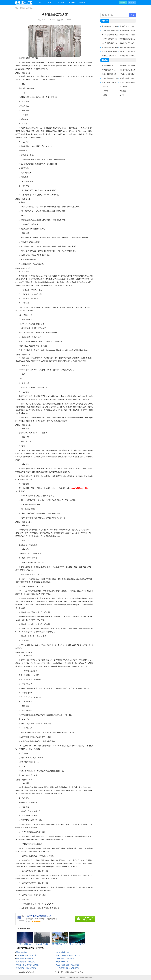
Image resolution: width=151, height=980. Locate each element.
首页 (40, 3)
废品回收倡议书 (107, 66)
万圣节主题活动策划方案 (65, 959)
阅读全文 (60, 20)
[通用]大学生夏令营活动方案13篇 (68, 955)
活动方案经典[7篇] (62, 962)
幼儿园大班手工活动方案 (25, 962)
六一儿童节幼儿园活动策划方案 (67, 968)
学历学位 (123, 91)
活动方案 (29, 8)
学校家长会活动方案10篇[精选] (28, 965)
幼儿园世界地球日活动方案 (26, 955)
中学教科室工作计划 (109, 70)
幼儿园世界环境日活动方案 (26, 968)
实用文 (50, 3)
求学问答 (82, 3)
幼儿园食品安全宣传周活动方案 (67, 965)
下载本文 (68, 20)
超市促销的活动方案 (28, 972)
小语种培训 (123, 87)
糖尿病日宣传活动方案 (25, 959)
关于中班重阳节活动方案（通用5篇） (73, 972)
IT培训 (122, 95)
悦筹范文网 (72, 978)
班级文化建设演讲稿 (109, 74)
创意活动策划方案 (62, 952)
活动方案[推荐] (22, 952)
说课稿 (104, 95)
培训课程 (72, 3)
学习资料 (61, 3)
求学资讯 (105, 87)
